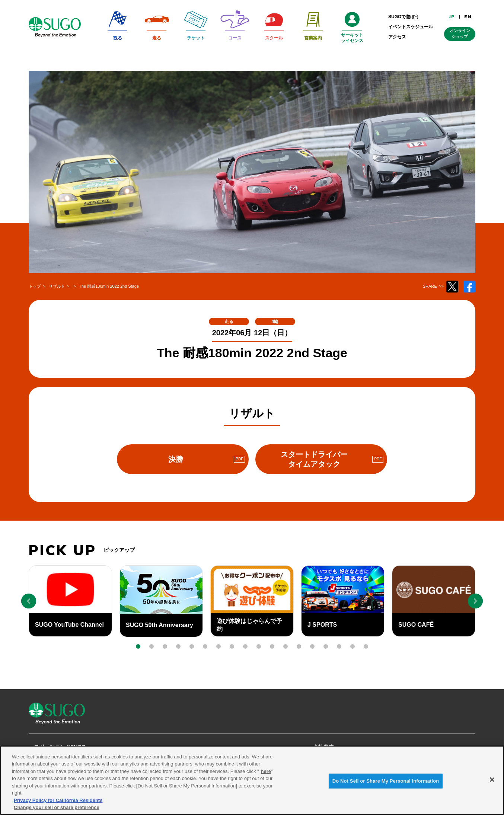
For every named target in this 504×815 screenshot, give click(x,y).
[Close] (492, 784)
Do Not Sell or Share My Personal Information (386, 785)
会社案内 (323, 747)
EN (468, 17)
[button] (138, 646)
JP (452, 17)
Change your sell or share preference (57, 812)
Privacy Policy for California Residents (58, 805)
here (266, 775)
